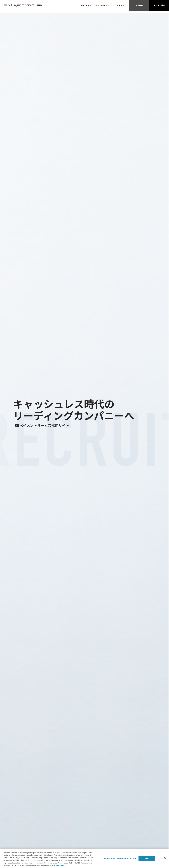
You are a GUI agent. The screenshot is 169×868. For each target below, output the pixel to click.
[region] (84, 858)
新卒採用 (139, 5)
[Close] (165, 858)
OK (147, 858)
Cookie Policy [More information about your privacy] (60, 865)
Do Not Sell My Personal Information (120, 858)
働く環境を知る (103, 5)
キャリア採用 (159, 5)
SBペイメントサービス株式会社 (19, 5)
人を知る (120, 5)
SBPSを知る (86, 5)
